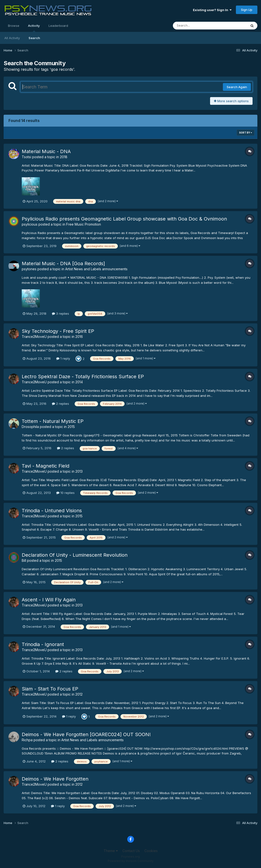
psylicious (30, 224)
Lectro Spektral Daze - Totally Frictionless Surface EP (83, 377)
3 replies (60, 313)
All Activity (12, 38)
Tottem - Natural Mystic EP (53, 421)
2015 (71, 427)
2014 (79, 382)
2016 (79, 337)
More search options (231, 101)
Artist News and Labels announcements (96, 269)
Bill (24, 560)
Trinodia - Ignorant (43, 644)
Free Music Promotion (84, 224)
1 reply (63, 358)
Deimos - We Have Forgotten (55, 779)
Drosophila (30, 427)
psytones (29, 269)
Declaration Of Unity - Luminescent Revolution (75, 555)
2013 (79, 471)
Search (34, 38)
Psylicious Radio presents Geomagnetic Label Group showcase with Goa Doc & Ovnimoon (124, 219)
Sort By (246, 133)
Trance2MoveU (34, 337)
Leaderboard (58, 26)
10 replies (65, 493)
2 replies (60, 404)
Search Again (237, 87)
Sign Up (247, 10)
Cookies (151, 851)
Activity (34, 28)
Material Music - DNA (46, 151)
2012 (79, 694)
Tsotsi (26, 157)
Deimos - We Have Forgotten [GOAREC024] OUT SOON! (86, 734)
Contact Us (131, 851)
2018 (64, 157)
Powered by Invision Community (131, 861)
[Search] (197, 26)
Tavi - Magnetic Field (46, 466)
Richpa (27, 740)
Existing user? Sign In (212, 10)
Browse (14, 26)
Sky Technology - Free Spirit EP (58, 331)
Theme (111, 851)
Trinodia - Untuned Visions (52, 511)
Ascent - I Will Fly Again (49, 600)
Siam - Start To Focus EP (50, 689)
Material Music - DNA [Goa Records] (63, 263)
